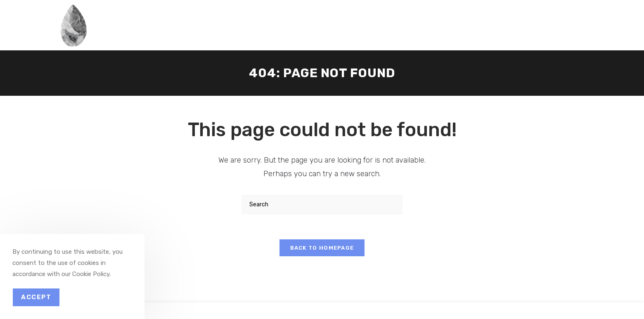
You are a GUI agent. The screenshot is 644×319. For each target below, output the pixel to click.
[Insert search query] (322, 204)
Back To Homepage (322, 248)
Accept (36, 297)
